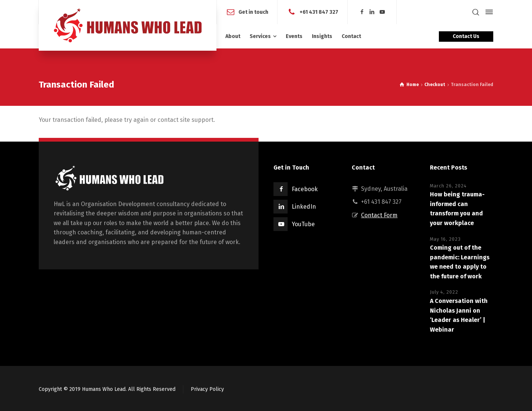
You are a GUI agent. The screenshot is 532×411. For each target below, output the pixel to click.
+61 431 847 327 (319, 12)
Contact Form (379, 215)
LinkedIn (304, 207)
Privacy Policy (207, 389)
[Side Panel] (488, 12)
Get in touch (253, 12)
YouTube (303, 224)
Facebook (305, 189)
